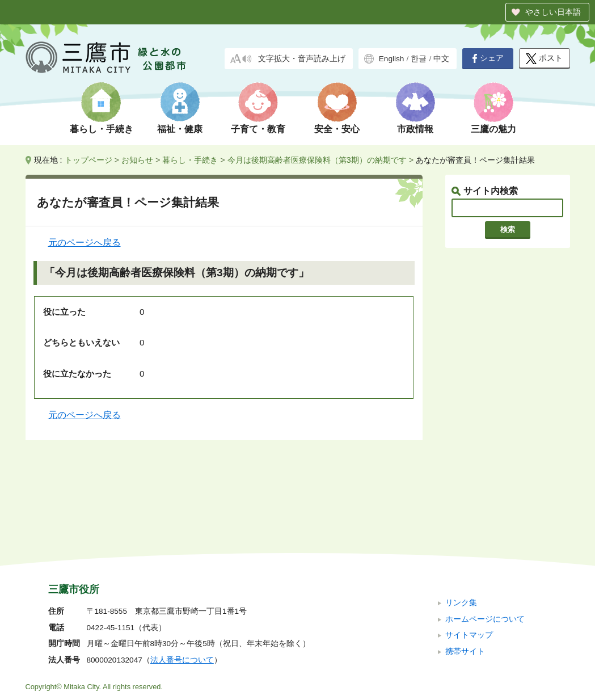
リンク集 (461, 527)
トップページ (88, 160)
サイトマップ (469, 559)
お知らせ (137, 160)
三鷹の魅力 (493, 129)
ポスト (544, 59)
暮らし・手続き (102, 129)
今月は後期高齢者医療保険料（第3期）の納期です (317, 160)
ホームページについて (485, 543)
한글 (419, 59)
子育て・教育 (258, 129)
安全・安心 (337, 129)
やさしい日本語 (553, 12)
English (392, 59)
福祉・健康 (180, 129)
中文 (441, 59)
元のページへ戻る (85, 243)
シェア (488, 58)
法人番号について (182, 584)
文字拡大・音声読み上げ (302, 59)
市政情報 (415, 129)
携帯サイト (465, 575)
